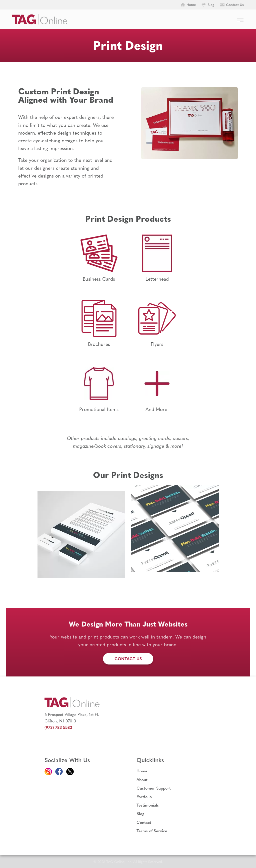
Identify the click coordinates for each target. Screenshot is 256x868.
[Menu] (240, 17)
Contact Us (128, 659)
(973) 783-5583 (58, 727)
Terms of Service (152, 831)
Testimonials (148, 805)
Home (142, 771)
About (142, 779)
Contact (144, 822)
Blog (140, 813)
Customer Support (154, 788)
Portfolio (144, 796)
